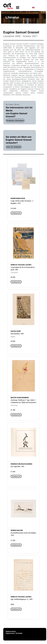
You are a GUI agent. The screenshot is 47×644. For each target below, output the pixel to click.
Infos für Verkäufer (14, 147)
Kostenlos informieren (15, 121)
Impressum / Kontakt (14, 633)
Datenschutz (11, 631)
